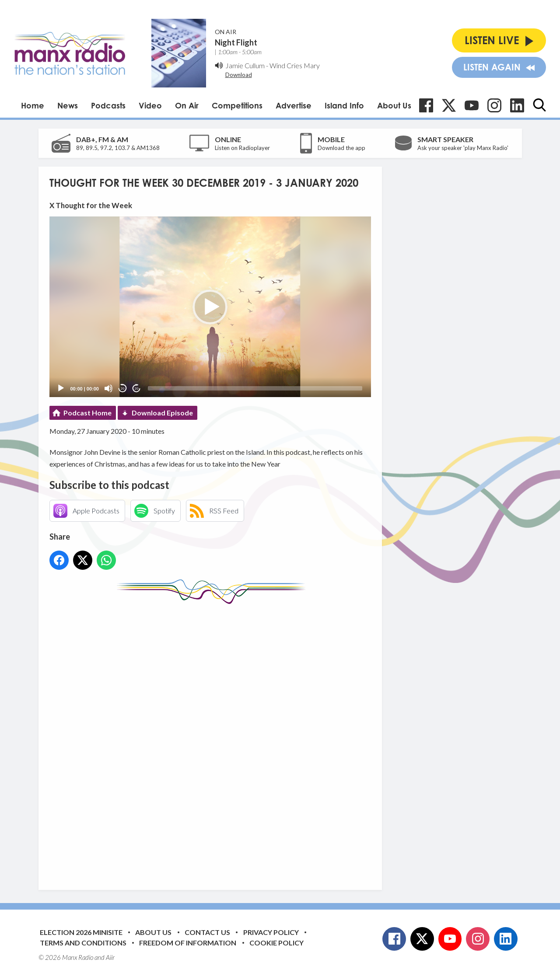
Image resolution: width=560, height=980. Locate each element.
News (68, 105)
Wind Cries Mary (295, 65)
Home (33, 105)
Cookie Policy (276, 943)
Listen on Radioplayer (242, 148)
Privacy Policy (271, 932)
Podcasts (108, 105)
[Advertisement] (213, 740)
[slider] (255, 388)
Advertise (294, 105)
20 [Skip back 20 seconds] (123, 389)
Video (150, 105)
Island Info (344, 105)
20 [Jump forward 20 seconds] (137, 389)
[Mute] (108, 388)
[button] (210, 307)
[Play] (61, 388)
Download (239, 75)
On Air (187, 105)
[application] (210, 307)
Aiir (110, 957)
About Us (394, 105)
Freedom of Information (188, 943)
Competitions (237, 105)
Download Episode (162, 413)
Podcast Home (87, 413)
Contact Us (207, 932)
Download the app (341, 148)
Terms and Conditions (83, 943)
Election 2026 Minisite (81, 932)
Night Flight (236, 42)
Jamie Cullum (245, 65)
